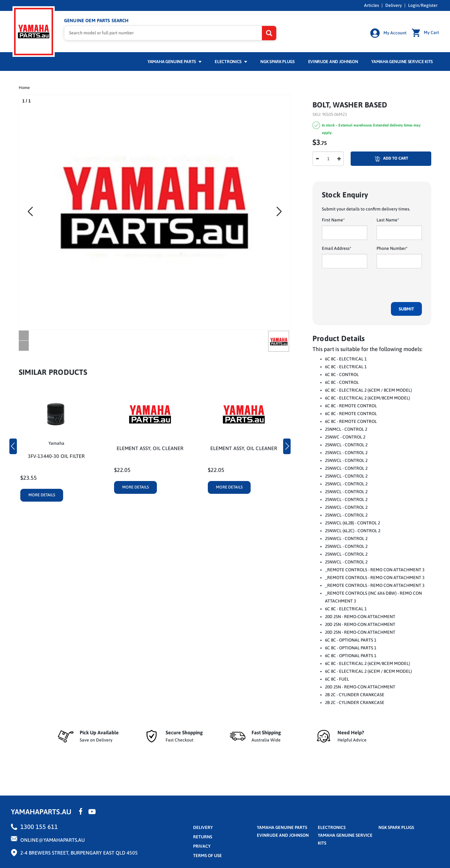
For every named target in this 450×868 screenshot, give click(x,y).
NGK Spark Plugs (277, 62)
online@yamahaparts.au (52, 840)
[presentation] (369, 285)
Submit (406, 309)
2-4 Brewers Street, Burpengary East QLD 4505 (79, 853)
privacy (202, 846)
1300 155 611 (39, 827)
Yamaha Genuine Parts (175, 62)
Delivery (394, 5)
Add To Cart (379, 159)
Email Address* (337, 248)
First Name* (333, 220)
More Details (42, 495)
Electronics (231, 62)
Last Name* (388, 220)
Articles (372, 5)
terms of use (207, 856)
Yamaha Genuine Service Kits (402, 62)
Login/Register (423, 5)
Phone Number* (392, 248)
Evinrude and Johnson (333, 62)
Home (24, 88)
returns (203, 837)
